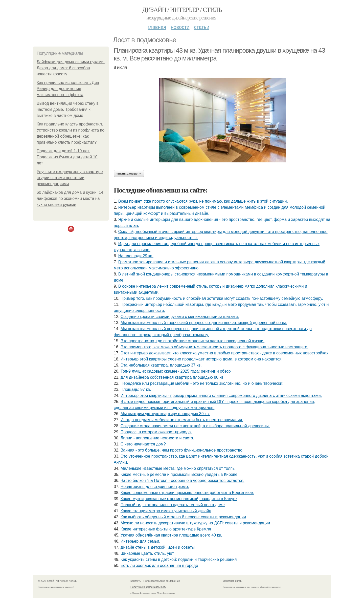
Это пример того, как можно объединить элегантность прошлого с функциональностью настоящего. (214, 347)
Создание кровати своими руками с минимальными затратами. (180, 317)
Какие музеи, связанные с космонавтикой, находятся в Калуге (179, 499)
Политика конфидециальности (148, 587)
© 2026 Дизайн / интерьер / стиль (58, 581)
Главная (157, 27)
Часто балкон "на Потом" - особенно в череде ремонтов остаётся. (183, 480)
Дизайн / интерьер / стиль (182, 10)
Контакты (136, 581)
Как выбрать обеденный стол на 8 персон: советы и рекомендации (183, 517)
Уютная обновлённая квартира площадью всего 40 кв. (171, 535)
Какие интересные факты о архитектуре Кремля (166, 529)
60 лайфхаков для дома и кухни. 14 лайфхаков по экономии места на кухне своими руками (70, 198)
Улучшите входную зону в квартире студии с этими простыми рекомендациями (70, 178)
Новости (180, 27)
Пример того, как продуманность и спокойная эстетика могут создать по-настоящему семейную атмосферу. (222, 298)
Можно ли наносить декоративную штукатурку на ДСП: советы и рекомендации (195, 523)
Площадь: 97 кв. (136, 389)
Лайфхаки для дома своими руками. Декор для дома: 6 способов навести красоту (71, 68)
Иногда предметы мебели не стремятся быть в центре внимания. (182, 420)
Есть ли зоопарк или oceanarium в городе (159, 565)
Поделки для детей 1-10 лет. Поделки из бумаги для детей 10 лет (67, 157)
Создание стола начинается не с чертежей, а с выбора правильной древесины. (195, 426)
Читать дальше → (129, 174)
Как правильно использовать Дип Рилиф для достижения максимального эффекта (68, 89)
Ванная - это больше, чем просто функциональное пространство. (182, 450)
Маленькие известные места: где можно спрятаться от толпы (178, 468)
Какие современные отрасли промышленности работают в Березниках (187, 493)
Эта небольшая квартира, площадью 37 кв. (161, 365)
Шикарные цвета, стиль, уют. (148, 553)
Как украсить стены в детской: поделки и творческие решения (179, 559)
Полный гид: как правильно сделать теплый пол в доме (173, 505)
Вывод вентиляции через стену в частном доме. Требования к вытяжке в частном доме (68, 109)
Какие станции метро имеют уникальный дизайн (166, 511)
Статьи (201, 27)
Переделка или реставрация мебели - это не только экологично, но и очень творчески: (202, 383)
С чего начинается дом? (143, 444)
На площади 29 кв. (136, 256)
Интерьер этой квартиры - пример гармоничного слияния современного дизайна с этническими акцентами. (221, 396)
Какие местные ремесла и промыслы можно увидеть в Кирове (179, 474)
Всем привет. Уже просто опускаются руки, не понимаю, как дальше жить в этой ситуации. (203, 201)
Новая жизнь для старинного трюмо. (155, 487)
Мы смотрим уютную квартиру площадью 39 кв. (165, 414)
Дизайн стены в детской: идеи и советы (158, 547)
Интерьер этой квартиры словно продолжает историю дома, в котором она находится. (202, 359)
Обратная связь (232, 581)
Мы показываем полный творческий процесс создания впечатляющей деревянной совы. (204, 323)
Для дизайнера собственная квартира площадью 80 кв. (173, 377)
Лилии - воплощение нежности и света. (157, 438)
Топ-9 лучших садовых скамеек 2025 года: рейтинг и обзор (176, 371)
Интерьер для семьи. (140, 541)
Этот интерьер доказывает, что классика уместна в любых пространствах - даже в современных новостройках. (225, 353)
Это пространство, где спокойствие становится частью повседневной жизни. (192, 341)
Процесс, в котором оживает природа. (156, 432)
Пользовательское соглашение (162, 581)
